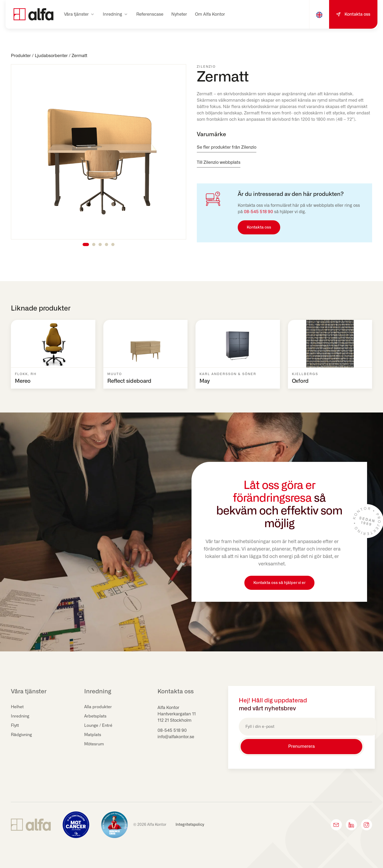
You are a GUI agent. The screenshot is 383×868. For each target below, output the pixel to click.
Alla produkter (98, 707)
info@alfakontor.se (176, 737)
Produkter (21, 56)
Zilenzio (206, 67)
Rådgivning (22, 735)
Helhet (18, 707)
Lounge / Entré (99, 726)
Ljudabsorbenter (51, 56)
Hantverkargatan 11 (177, 714)
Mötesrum (94, 744)
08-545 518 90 (258, 212)
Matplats (93, 735)
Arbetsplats (95, 716)
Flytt (15, 726)
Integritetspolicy (190, 823)
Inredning (21, 716)
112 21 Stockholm (175, 720)
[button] (79, 14)
